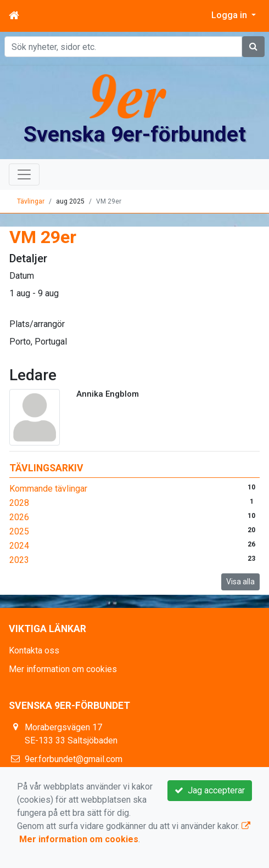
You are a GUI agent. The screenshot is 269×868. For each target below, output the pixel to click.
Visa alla (240, 582)
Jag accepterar (210, 790)
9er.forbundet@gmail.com (74, 759)
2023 (19, 560)
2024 (19, 546)
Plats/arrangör (37, 324)
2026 (19, 517)
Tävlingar (31, 201)
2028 (19, 503)
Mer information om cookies (63, 669)
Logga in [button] (230, 15)
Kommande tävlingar (48, 489)
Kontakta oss (34, 650)
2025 (19, 531)
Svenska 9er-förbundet (135, 134)
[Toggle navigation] (24, 174)
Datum (22, 276)
